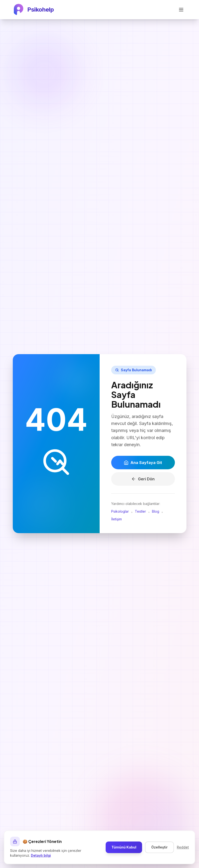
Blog (156, 512)
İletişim (117, 519)
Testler (140, 512)
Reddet (183, 847)
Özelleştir (159, 847)
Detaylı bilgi (41, 855)
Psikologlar (120, 512)
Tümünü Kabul (124, 847)
